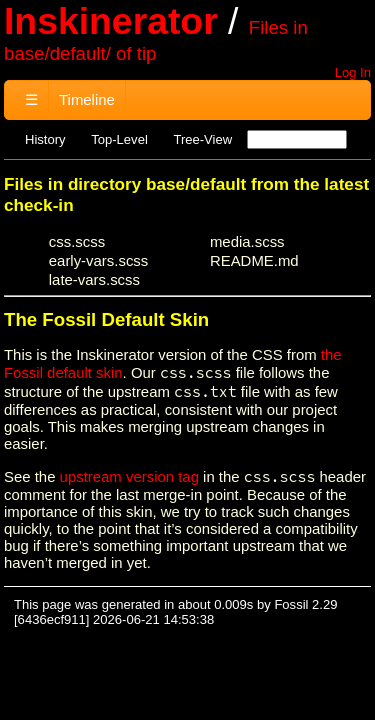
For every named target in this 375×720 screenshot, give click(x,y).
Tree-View (202, 139)
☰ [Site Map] (31, 99)
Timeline (87, 99)
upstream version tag (129, 476)
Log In (353, 72)
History (45, 139)
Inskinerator (111, 21)
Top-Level (119, 139)
